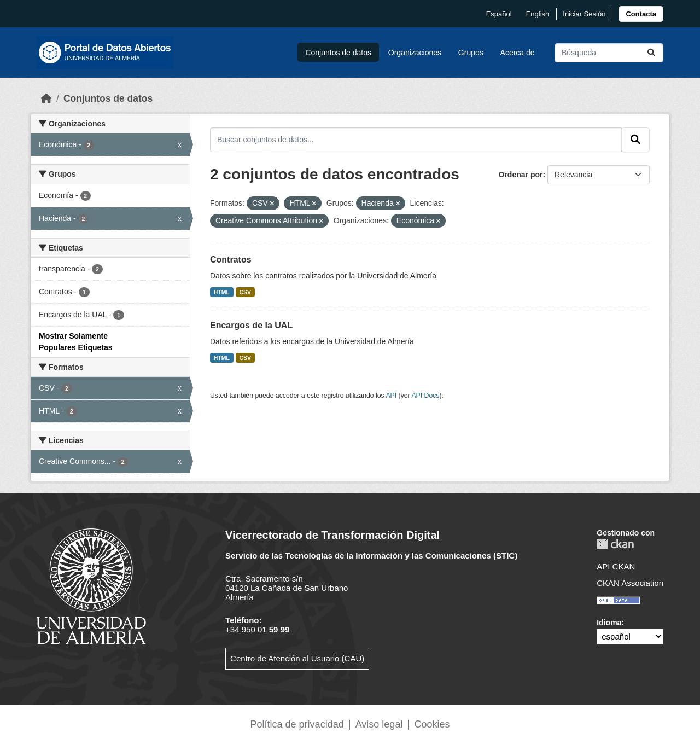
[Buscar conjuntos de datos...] (609, 53)
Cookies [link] (432, 724)
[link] (641, 14)
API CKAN (616, 566)
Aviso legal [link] (379, 724)
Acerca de (518, 53)
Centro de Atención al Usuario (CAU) (297, 658)
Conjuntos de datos (338, 53)
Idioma (609, 623)
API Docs (425, 396)
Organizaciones (415, 53)
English (538, 14)
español (499, 14)
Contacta (641, 14)
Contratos (231, 260)
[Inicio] (46, 98)
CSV (246, 292)
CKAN (615, 544)
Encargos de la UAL (251, 325)
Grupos (471, 53)
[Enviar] (651, 53)
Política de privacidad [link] (297, 724)
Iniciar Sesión (584, 14)
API (391, 396)
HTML (222, 292)
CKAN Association (630, 583)
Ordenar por (521, 175)
